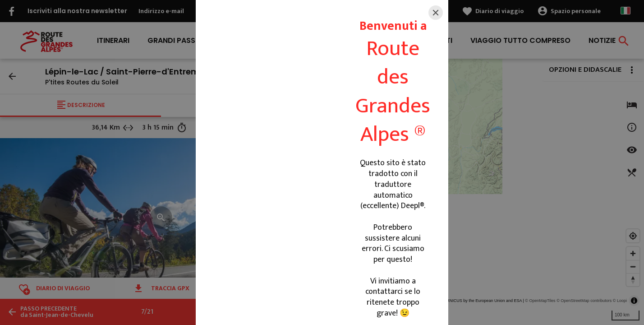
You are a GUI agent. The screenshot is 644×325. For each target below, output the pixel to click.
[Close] (436, 13)
